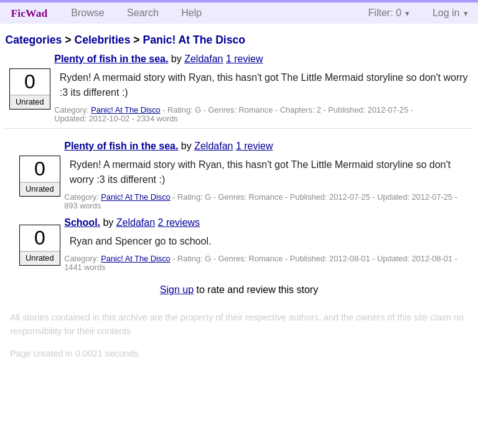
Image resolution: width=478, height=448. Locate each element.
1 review (245, 59)
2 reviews (179, 222)
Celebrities (102, 40)
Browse (87, 13)
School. (82, 222)
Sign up (177, 290)
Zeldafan (204, 59)
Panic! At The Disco (194, 40)
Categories (33, 40)
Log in (446, 13)
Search (143, 13)
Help (191, 13)
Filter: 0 (385, 13)
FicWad (30, 13)
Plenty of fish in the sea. (111, 59)
